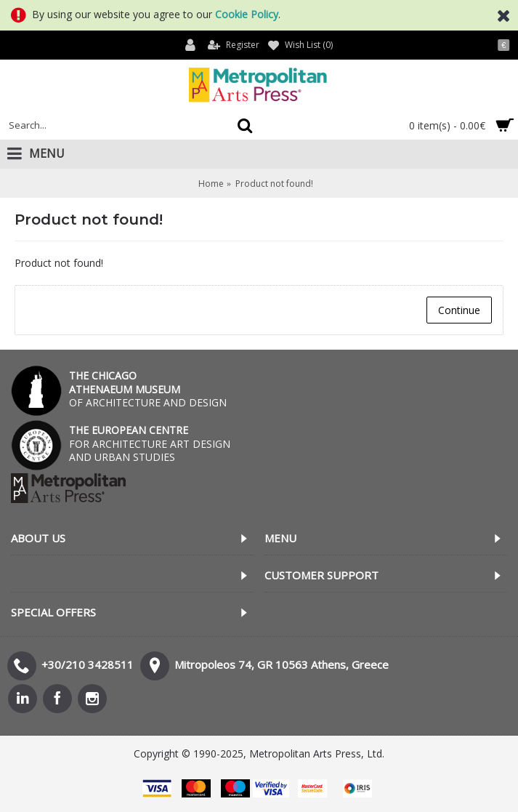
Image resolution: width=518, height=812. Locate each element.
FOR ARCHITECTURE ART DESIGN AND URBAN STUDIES (150, 443)
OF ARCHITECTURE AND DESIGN (148, 389)
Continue (459, 310)
